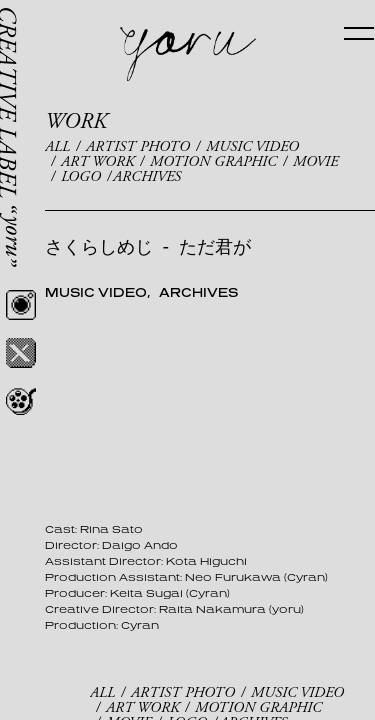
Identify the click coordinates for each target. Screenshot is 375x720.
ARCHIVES (147, 176)
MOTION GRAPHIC (213, 161)
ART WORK (97, 161)
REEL (21, 401)
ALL (57, 146)
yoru (188, 54)
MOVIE (315, 161)
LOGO (81, 176)
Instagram (21, 305)
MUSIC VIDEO (252, 146)
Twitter (21, 353)
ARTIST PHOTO (138, 146)
